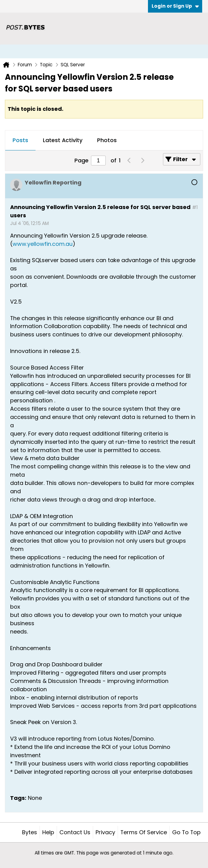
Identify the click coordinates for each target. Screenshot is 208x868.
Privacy (105, 832)
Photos (107, 140)
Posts (20, 140)
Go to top (186, 832)
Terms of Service (144, 832)
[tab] (20, 141)
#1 (195, 207)
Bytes (30, 832)
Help (48, 832)
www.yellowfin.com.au (43, 244)
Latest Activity (63, 140)
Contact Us (75, 832)
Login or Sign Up (175, 6)
